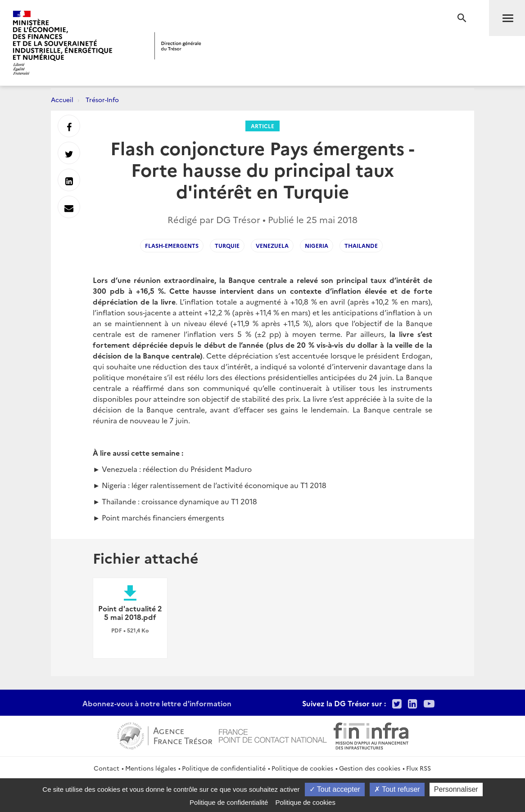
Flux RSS (419, 768)
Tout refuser (397, 789)
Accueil (62, 99)
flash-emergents (172, 245)
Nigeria (317, 245)
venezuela (272, 245)
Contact (106, 768)
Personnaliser (456, 789)
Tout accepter (335, 789)
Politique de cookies (302, 768)
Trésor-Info (102, 99)
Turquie (227, 245)
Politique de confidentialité (224, 768)
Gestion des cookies (370, 768)
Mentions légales (151, 768)
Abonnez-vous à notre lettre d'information (157, 703)
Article (262, 126)
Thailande (361, 245)
